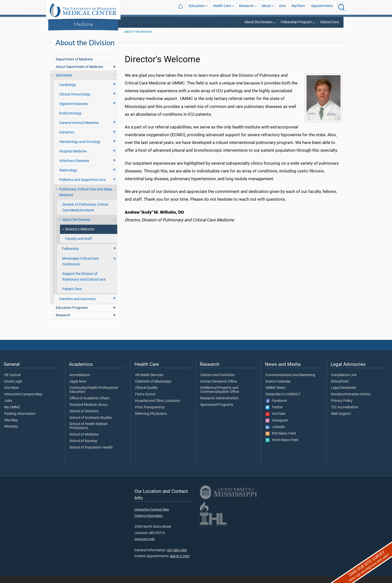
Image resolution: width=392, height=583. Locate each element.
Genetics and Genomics (77, 305)
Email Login (13, 388)
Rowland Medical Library (89, 411)
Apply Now (78, 388)
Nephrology (68, 177)
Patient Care (72, 295)
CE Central (12, 382)
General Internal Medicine (79, 129)
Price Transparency (150, 414)
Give (282, 7)
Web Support (341, 420)
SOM (134, 32)
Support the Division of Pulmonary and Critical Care (84, 283)
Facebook (276, 407)
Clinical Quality (146, 394)
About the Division (258, 22)
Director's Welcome (80, 236)
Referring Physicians (151, 420)
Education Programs (72, 314)
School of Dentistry (84, 418)
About (266, 7)
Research (246, 7)
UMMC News (275, 394)
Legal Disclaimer (344, 394)
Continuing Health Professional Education (94, 396)
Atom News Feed (282, 447)
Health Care (222, 7)
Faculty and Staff (79, 245)
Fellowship (70, 255)
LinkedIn (275, 434)
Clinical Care (329, 22)
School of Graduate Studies (91, 424)
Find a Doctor (145, 401)
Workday (11, 433)
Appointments (322, 7)
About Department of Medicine (79, 73)
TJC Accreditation (345, 414)
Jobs (8, 407)
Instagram (277, 427)
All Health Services (149, 382)
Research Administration (219, 405)
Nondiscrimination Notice (351, 401)
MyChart (298, 7)
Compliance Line (344, 382)
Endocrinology (70, 120)
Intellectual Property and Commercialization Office (220, 396)
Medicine (83, 24)
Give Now (12, 394)
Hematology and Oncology (80, 148)
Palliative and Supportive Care (82, 186)
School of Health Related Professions (88, 433)
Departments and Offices (162, 32)
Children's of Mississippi (153, 388)
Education (197, 7)
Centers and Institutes (217, 382)
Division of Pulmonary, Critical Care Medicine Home (85, 214)
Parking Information (20, 420)
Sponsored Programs (217, 411)
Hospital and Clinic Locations (157, 407)
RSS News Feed (281, 440)
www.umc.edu (145, 545)
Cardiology (68, 91)
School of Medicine (84, 441)
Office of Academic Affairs (90, 405)
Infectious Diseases (74, 167)
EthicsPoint (340, 388)
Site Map (11, 427)
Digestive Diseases (73, 110)
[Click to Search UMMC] (341, 7)
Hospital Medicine (73, 158)
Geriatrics (67, 139)
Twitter (274, 414)
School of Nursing (83, 448)
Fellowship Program (296, 22)
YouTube (275, 420)
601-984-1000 (177, 557)
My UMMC (12, 414)
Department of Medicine (74, 66)
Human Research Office (218, 388)
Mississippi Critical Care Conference (80, 268)
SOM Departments (200, 32)
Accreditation (80, 382)
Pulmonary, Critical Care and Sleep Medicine (294, 32)
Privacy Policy (342, 407)
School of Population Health (91, 454)
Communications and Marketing (290, 382)
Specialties (64, 82)
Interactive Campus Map (23, 401)
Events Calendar (278, 388)
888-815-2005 (180, 563)
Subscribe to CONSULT (283, 401)
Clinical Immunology (75, 101)
